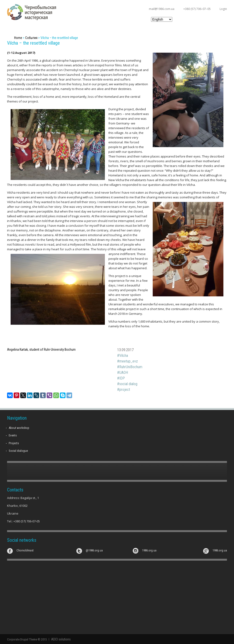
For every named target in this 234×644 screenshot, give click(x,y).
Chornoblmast (25, 550)
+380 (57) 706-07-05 (27, 521)
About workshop (19, 428)
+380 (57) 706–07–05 (197, 9)
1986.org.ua (149, 550)
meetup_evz (129, 361)
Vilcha (124, 356)
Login (223, 9)
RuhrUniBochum (131, 367)
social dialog (128, 384)
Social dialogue (18, 451)
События (31, 38)
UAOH (124, 373)
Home (18, 38)
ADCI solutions (60, 639)
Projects (14, 443)
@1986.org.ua (94, 550)
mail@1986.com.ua (162, 9)
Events (13, 435)
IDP (122, 378)
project (125, 390)
